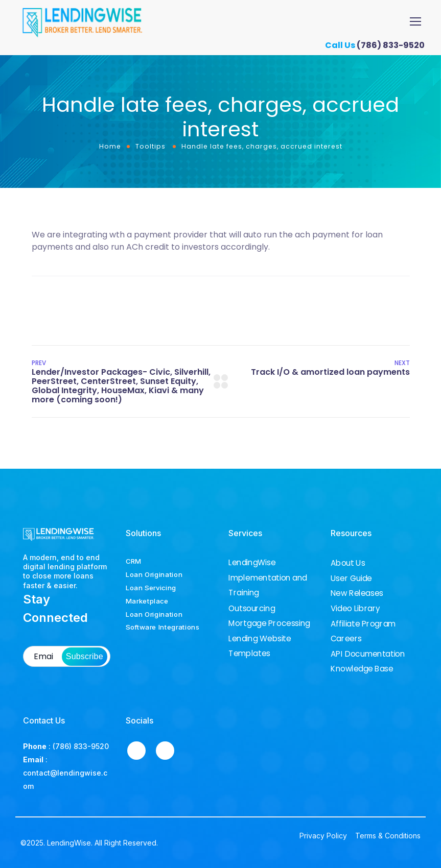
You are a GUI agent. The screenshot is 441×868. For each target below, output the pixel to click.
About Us (348, 563)
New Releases (357, 593)
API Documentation (368, 654)
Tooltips (150, 146)
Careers (346, 639)
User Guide (351, 578)
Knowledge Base (362, 669)
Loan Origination (154, 574)
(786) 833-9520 (394, 45)
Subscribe (85, 656)
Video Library (355, 609)
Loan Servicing (151, 588)
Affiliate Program (363, 624)
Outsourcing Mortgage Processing (269, 616)
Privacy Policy (323, 836)
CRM (133, 561)
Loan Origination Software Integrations (163, 621)
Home (110, 146)
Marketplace (147, 601)
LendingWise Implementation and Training (268, 578)
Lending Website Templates (260, 646)
